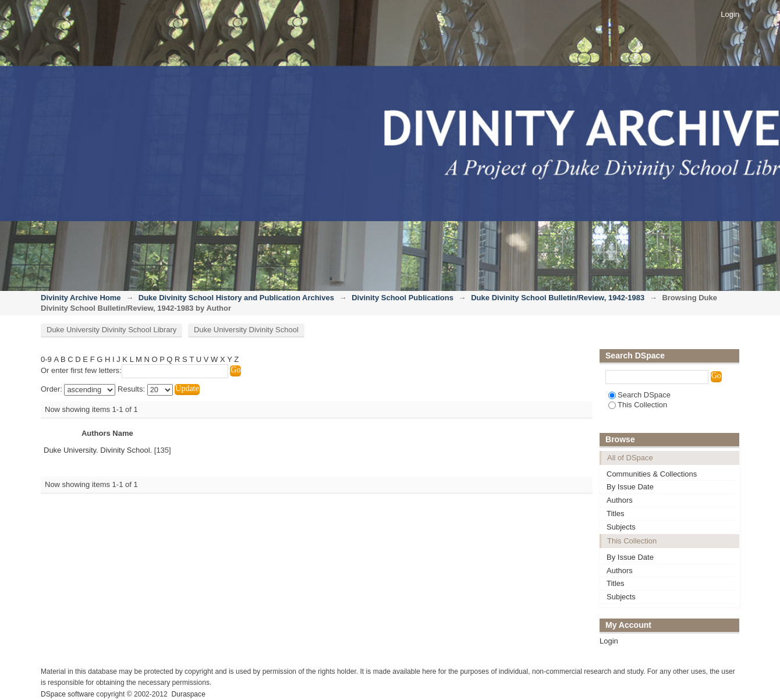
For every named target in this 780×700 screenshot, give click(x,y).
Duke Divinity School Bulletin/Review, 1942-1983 (558, 298)
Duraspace (188, 694)
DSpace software (68, 694)
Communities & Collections (652, 474)
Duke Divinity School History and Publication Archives (236, 298)
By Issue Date (630, 487)
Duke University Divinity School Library (111, 330)
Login (730, 14)
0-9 (46, 359)
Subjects (621, 527)
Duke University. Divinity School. (98, 450)
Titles (616, 514)
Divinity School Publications (403, 298)
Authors (620, 500)
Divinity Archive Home (81, 298)
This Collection (638, 405)
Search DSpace (639, 395)
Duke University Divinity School (246, 330)
